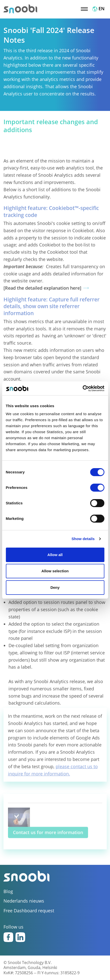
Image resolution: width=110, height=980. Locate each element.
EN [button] (98, 8)
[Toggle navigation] (84, 8)
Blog (8, 891)
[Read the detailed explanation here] (42, 317)
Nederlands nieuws (24, 901)
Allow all (55, 555)
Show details (83, 539)
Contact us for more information (48, 838)
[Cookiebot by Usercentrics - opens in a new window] (82, 388)
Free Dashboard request (29, 911)
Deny (55, 587)
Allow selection (55, 571)
